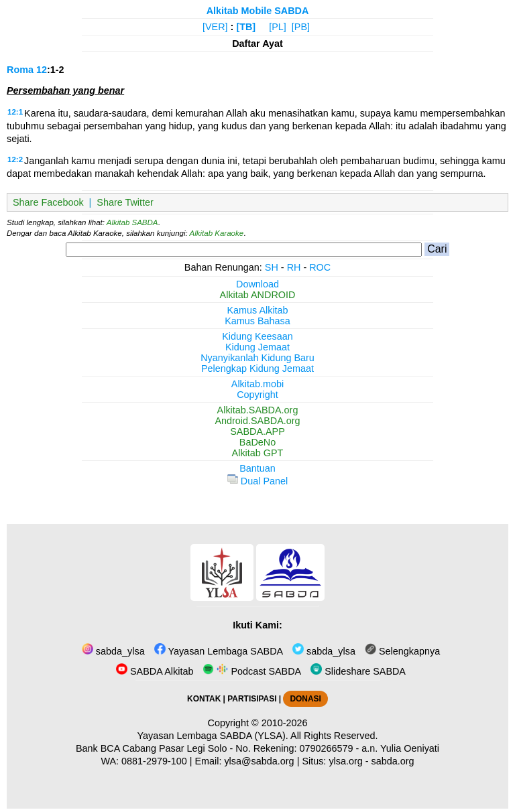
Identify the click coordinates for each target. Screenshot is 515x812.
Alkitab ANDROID (258, 295)
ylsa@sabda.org (259, 761)
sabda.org (393, 761)
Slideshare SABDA (358, 671)
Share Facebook (48, 202)
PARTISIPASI (252, 699)
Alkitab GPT (258, 453)
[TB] (246, 27)
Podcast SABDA (252, 671)
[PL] (278, 27)
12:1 (15, 112)
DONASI (305, 699)
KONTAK (204, 699)
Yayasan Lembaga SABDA (219, 651)
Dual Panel (257, 481)
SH (272, 267)
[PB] (301, 27)
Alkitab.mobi (257, 384)
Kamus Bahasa (257, 321)
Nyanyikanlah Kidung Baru (257, 358)
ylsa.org (345, 761)
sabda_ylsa (113, 651)
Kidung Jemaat (257, 347)
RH (294, 267)
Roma (20, 70)
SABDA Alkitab (155, 671)
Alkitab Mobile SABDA (258, 11)
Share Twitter (125, 202)
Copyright (257, 395)
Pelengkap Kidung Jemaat (257, 368)
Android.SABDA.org (257, 421)
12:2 (15, 159)
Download (257, 284)
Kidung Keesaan (257, 336)
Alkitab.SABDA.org (258, 410)
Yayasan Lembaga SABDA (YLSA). (213, 736)
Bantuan (257, 468)
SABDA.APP (257, 431)
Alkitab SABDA (132, 222)
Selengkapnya (402, 651)
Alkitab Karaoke (217, 233)
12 (42, 70)
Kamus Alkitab (257, 310)
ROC (320, 267)
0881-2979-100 (154, 761)
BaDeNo (257, 442)
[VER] (215, 27)
